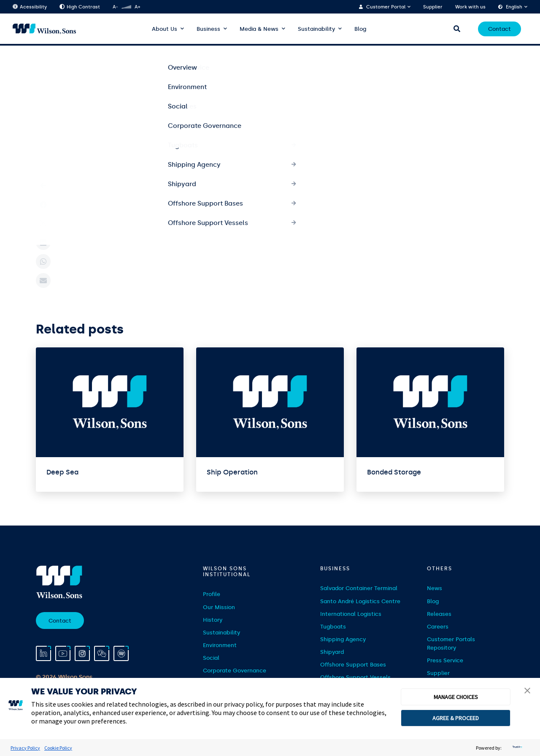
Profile (212, 594)
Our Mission (219, 607)
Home (43, 60)
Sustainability (316, 29)
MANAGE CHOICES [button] (456, 697)
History (213, 620)
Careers (438, 627)
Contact (499, 29)
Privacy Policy (25, 748)
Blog (360, 29)
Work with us (470, 7)
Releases (439, 614)
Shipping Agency (343, 639)
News (435, 588)
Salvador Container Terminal (359, 588)
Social (211, 658)
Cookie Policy (58, 748)
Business (208, 29)
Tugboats (333, 627)
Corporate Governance (235, 671)
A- (115, 7)
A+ (137, 7)
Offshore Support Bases (353, 665)
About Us (165, 29)
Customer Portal (386, 7)
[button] (527, 691)
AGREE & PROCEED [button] (456, 718)
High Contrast (80, 7)
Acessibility (30, 7)
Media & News (259, 29)
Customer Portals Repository (451, 644)
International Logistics (351, 614)
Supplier (433, 7)
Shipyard (332, 652)
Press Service (445, 660)
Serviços (72, 60)
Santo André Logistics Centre (360, 601)
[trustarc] (516, 748)
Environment (220, 645)
